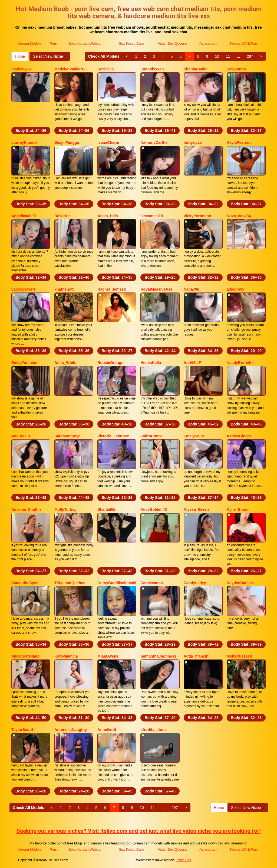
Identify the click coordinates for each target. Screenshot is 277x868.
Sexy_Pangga (67, 142)
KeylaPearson (239, 142)
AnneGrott (107, 730)
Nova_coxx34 (239, 216)
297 (250, 56)
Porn (53, 43)
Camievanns (151, 583)
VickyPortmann (197, 216)
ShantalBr (106, 509)
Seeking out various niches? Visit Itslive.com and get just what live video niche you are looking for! (139, 831)
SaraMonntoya (67, 436)
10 (217, 56)
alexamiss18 (152, 216)
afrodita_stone (153, 730)
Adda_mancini (197, 656)
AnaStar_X (21, 436)
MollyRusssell (239, 656)
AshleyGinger (239, 436)
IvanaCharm (108, 142)
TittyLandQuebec (70, 583)
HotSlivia (105, 69)
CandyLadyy (195, 583)
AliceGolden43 (154, 509)
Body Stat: (31, 131)
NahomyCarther (155, 142)
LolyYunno (236, 69)
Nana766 (192, 289)
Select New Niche (50, 56)
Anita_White (65, 363)
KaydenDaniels (240, 583)
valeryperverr (23, 289)
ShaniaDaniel (196, 69)
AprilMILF (192, 363)
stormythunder (25, 142)
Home (20, 56)
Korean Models (29, 43)
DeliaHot (62, 216)
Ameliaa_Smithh (26, 509)
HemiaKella (151, 363)
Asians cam (208, 43)
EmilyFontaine (24, 363)
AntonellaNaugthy (71, 730)
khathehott (64, 289)
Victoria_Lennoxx (113, 436)
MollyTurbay (65, 509)
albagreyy (235, 289)
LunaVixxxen (152, 69)
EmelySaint (194, 436)
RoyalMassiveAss (156, 289)
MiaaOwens (108, 656)
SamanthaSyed (25, 583)
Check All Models (104, 56)
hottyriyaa (193, 142)
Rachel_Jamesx (112, 289)
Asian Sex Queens (172, 43)
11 (228, 56)
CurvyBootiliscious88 (117, 583)
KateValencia (66, 656)
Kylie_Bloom (238, 509)
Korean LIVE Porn (244, 43)
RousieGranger (111, 363)
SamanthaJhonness (158, 656)
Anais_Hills (108, 216)
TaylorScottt (22, 730)
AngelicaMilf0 (24, 216)
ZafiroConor (151, 436)
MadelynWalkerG (70, 69)
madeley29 (21, 69)
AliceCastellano (25, 656)
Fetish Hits (183, 860)
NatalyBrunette (240, 363)
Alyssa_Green (196, 509)
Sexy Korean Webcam (86, 43)
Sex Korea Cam (131, 43)
